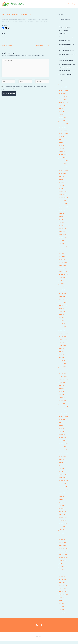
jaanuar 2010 (63, 548)
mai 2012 (62, 468)
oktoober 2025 (63, 90)
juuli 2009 (62, 566)
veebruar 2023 (63, 157)
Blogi (74, 4)
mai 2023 (62, 148)
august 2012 (63, 459)
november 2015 (64, 339)
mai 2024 (62, 114)
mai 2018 (62, 256)
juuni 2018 (62, 253)
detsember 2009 (64, 551)
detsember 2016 (64, 302)
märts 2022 (62, 191)
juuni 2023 (62, 145)
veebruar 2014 (63, 403)
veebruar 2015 (63, 367)
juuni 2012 (62, 465)
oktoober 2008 (63, 594)
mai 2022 (62, 185)
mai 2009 (62, 573)
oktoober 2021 (63, 207)
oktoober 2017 (63, 274)
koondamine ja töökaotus (66, 77)
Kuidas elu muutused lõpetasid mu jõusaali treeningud (65, 67)
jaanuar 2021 (63, 234)
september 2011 (64, 493)
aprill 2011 (62, 508)
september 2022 (64, 173)
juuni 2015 (62, 354)
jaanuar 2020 (63, 237)
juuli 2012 (62, 462)
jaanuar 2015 (63, 370)
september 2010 (64, 526)
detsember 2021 (64, 200)
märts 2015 (62, 363)
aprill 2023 (62, 151)
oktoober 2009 (63, 557)
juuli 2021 (62, 216)
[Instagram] (41, 628)
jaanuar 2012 (63, 480)
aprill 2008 (62, 613)
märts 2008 (62, 616)
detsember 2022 (64, 164)
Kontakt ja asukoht (64, 4)
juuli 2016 (62, 317)
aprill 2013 (62, 434)
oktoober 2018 (63, 250)
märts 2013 (62, 437)
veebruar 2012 (63, 477)
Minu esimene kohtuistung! (67, 37)
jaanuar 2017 (63, 299)
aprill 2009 (62, 576)
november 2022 (64, 167)
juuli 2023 (62, 142)
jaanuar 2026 (63, 87)
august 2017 (63, 280)
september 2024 (64, 105)
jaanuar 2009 (63, 585)
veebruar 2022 (63, 194)
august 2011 (63, 496)
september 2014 (64, 382)
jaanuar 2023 (63, 160)
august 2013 (63, 422)
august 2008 (63, 600)
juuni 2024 (62, 111)
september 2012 (64, 456)
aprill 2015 (62, 360)
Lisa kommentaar (7, 14)
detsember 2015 (64, 336)
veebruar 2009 (63, 582)
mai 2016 (62, 323)
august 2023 (63, 139)
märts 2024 (62, 117)
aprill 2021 (62, 225)
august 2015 (63, 348)
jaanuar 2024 (63, 124)
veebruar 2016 (63, 330)
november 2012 (64, 450)
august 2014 (63, 385)
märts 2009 (62, 579)
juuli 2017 (62, 283)
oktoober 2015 (63, 342)
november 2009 (64, 554)
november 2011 (64, 486)
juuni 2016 (62, 320)
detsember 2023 (64, 127)
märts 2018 (62, 262)
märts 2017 (62, 293)
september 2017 (64, 277)
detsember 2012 (64, 446)
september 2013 (64, 419)
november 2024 (64, 102)
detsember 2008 (64, 588)
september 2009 (64, 560)
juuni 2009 (62, 569)
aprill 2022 (62, 188)
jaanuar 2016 (63, 333)
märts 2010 (62, 542)
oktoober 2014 (63, 379)
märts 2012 (62, 474)
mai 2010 (62, 536)
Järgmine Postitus (43, 45)
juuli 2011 (62, 499)
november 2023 (64, 130)
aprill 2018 (62, 259)
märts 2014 (62, 400)
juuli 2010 (62, 533)
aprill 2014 (62, 397)
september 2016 (64, 311)
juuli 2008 (62, 603)
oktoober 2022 (63, 170)
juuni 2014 (62, 391)
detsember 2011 (64, 483)
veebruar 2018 (63, 265)
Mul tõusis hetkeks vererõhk (67, 51)
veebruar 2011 (63, 514)
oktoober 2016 (63, 308)
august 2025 (63, 96)
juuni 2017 (62, 287)
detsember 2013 (64, 410)
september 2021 (64, 210)
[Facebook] (37, 628)
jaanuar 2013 (63, 443)
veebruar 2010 (63, 545)
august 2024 (63, 108)
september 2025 (64, 93)
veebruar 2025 (63, 99)
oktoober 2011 (63, 490)
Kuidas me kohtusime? (66, 73)
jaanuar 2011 (63, 517)
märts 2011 (62, 511)
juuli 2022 (62, 179)
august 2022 (63, 176)
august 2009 (63, 563)
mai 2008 (62, 610)
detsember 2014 (64, 373)
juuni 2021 (62, 219)
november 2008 (64, 591)
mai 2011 (62, 505)
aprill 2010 (62, 539)
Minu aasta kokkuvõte (65, 41)
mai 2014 (62, 394)
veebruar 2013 (63, 440)
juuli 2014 (62, 388)
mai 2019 (62, 243)
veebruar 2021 (63, 231)
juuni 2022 (62, 182)
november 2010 (64, 520)
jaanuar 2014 (63, 407)
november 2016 (64, 305)
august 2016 (63, 314)
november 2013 (64, 413)
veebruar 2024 (63, 120)
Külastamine (52, 4)
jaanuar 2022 (63, 197)
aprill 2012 (62, 471)
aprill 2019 (62, 247)
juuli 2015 (62, 351)
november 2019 (64, 240)
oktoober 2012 (63, 453)
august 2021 (63, 213)
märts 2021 (62, 228)
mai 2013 (62, 431)
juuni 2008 (62, 606)
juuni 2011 (62, 502)
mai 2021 (62, 222)
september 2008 (64, 597)
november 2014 (64, 376)
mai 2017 (62, 290)
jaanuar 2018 (63, 268)
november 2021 (64, 204)
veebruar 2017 (63, 296)
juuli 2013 (62, 425)
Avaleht (44, 4)
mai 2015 (62, 357)
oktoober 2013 (63, 416)
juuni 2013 (62, 428)
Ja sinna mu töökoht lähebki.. (67, 61)
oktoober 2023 (63, 133)
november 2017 (64, 271)
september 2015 (64, 345)
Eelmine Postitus (8, 45)
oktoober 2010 (63, 523)
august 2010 (63, 530)
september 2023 (64, 136)
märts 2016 (62, 327)
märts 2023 (62, 154)
